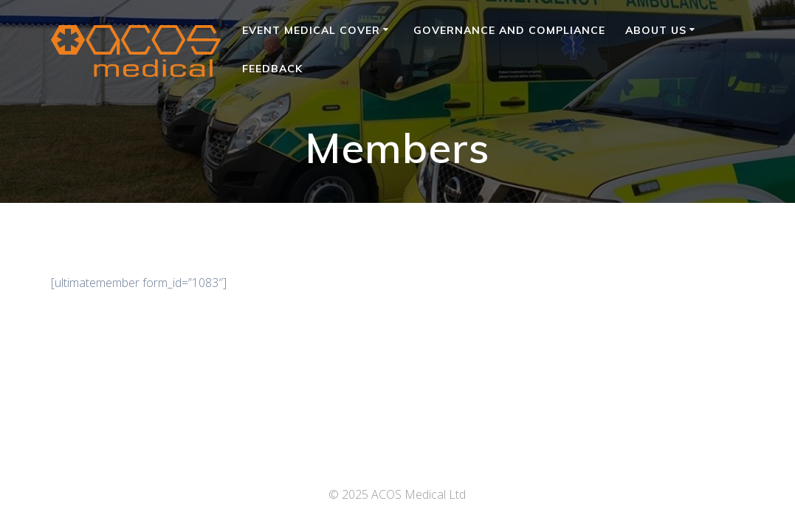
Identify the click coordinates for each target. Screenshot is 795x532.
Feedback (272, 69)
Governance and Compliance (509, 30)
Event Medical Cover (311, 30)
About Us (656, 30)
